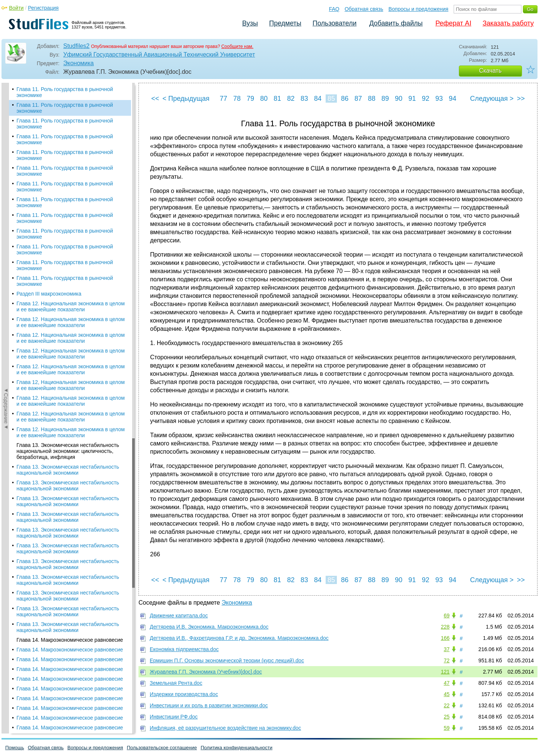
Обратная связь (364, 9)
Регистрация (43, 8)
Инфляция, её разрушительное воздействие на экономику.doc (225, 728)
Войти (16, 8)
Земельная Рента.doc (176, 683)
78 (237, 99)
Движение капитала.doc (179, 616)
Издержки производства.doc (184, 694)
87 (358, 99)
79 (250, 99)
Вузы (250, 23)
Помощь (15, 748)
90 (399, 99)
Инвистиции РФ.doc (174, 717)
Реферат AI (453, 23)
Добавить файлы (396, 23)
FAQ (334, 9)
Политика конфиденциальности (237, 748)
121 (445, 672)
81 (277, 99)
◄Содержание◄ (6, 214)
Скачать (490, 71)
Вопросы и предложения (418, 9)
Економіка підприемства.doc (184, 649)
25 (447, 717)
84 (318, 99)
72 (447, 660)
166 (445, 638)
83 (304, 99)
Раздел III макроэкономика (49, 294)
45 (447, 694)
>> (521, 99)
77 (223, 99)
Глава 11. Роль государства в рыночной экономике (65, 92)
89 (385, 99)
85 (331, 99)
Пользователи (334, 23)
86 (345, 99)
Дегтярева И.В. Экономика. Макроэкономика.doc (209, 627)
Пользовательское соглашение (162, 748)
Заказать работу (508, 23)
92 (426, 99)
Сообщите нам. (237, 46)
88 (372, 99)
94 (453, 99)
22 (447, 705)
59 (447, 728)
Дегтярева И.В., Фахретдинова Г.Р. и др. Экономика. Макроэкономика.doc (239, 638)
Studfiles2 (76, 46)
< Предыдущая (186, 99)
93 (439, 99)
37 (447, 649)
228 (445, 627)
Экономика (79, 63)
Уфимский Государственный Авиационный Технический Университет (159, 55)
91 (412, 99)
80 (264, 99)
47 (447, 683)
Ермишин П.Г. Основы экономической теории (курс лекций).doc (227, 660)
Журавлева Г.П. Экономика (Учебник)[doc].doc (206, 672)
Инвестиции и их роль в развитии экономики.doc (209, 705)
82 (291, 99)
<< (155, 99)
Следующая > (492, 99)
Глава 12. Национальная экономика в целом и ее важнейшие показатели (71, 306)
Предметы (285, 23)
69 (447, 616)
